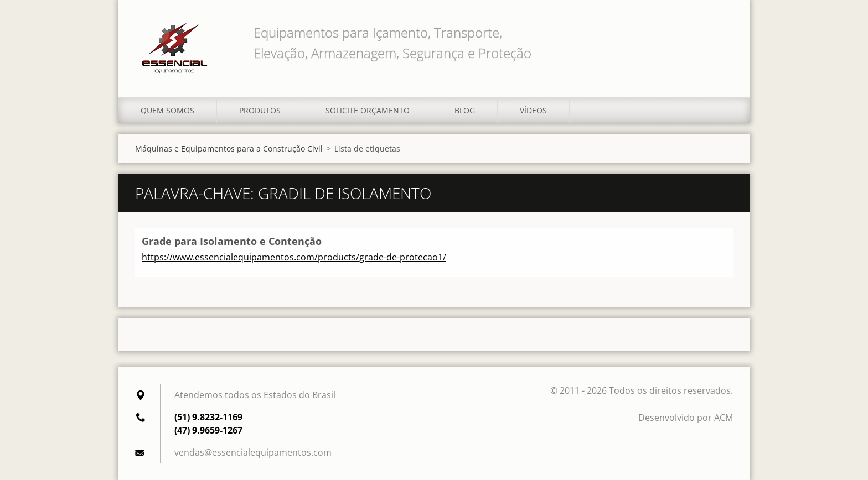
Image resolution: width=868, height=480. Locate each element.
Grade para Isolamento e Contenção (232, 241)
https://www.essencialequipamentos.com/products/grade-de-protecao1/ (294, 257)
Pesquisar (721, 32)
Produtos (260, 110)
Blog (465, 110)
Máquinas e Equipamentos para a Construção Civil (229, 148)
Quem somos (167, 110)
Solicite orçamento (368, 110)
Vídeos (533, 110)
